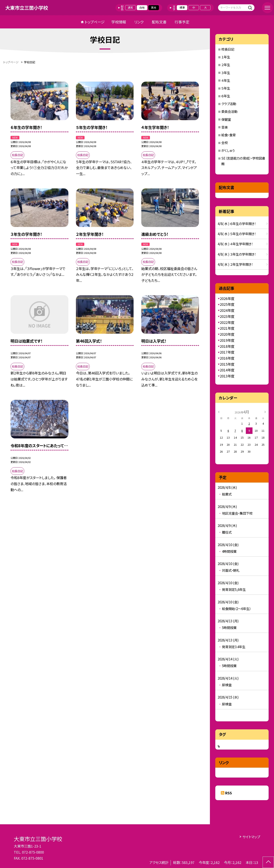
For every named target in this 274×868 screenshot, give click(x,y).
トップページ (95, 22)
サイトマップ (251, 837)
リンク (139, 22)
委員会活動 (229, 111)
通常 (130, 8)
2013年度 (227, 376)
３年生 (226, 73)
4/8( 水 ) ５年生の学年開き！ (237, 234)
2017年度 (227, 352)
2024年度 (227, 310)
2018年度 (227, 346)
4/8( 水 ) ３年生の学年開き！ (237, 254)
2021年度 (227, 328)
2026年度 (227, 298)
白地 (142, 8)
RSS (229, 793)
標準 (182, 8)
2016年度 (227, 358)
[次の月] (265, 412)
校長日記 (228, 49)
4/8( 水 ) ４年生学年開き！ (235, 244)
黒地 (154, 8)
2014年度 (227, 370)
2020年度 (227, 334)
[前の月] (219, 412)
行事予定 (182, 22)
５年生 (226, 88)
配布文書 (159, 22)
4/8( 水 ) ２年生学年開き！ (235, 264)
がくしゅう (228, 150)
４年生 (226, 80)
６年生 (226, 96)
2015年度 (227, 364)
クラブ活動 (229, 104)
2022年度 (227, 322)
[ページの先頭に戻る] (268, 862)
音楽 (225, 127)
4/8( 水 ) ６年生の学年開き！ (237, 224)
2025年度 (227, 304)
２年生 (226, 65)
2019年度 (227, 340)
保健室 (226, 119)
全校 (225, 143)
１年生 (226, 57)
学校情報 (119, 22)
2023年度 (227, 316)
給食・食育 (229, 135)
